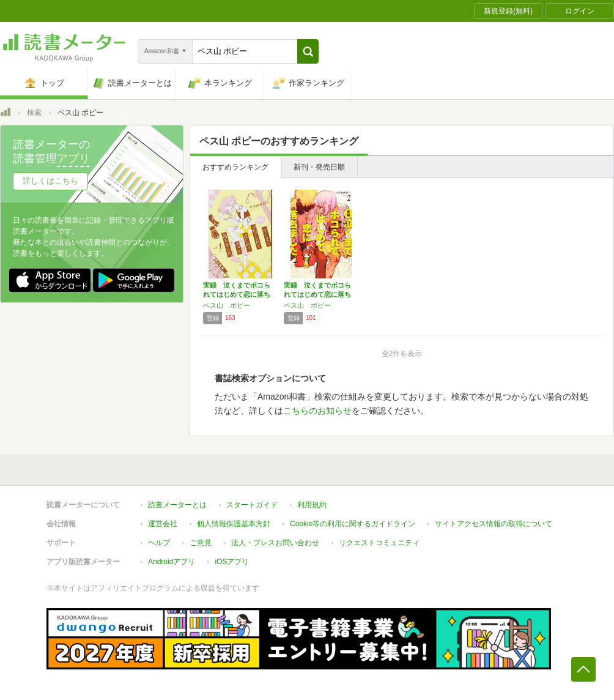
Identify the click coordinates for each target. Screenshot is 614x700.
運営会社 (163, 524)
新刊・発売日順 (319, 167)
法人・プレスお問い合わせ (275, 543)
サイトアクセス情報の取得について (494, 524)
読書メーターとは (177, 505)
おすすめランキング (235, 167)
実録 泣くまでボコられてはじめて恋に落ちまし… (237, 294)
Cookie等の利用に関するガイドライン (353, 524)
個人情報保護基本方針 (234, 524)
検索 (34, 113)
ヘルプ (159, 543)
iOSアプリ (232, 562)
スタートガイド (252, 505)
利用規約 (312, 505)
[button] (308, 51)
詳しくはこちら (50, 181)
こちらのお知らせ (317, 411)
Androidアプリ (172, 562)
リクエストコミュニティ (379, 543)
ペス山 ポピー (227, 305)
